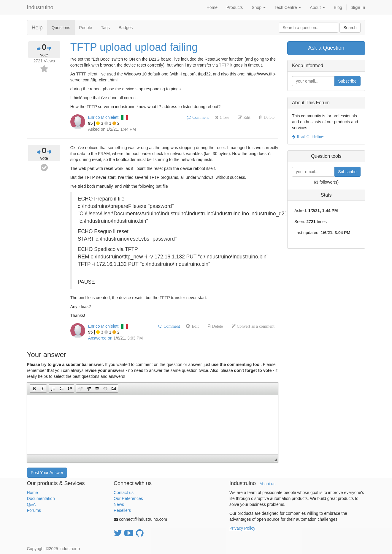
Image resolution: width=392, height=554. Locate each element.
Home (32, 493)
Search (350, 28)
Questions (61, 28)
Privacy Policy (242, 528)
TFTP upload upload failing (134, 47)
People (86, 28)
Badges (126, 28)
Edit (246, 117)
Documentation (41, 498)
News (119, 504)
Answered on (100, 338)
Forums (34, 510)
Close (224, 117)
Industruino (40, 7)
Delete (268, 117)
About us (268, 484)
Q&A (31, 504)
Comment (200, 117)
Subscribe (347, 81)
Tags (105, 28)
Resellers (122, 510)
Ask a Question (326, 48)
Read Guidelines (310, 137)
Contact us (124, 493)
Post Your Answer (47, 473)
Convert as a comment (255, 326)
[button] (34, 389)
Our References (128, 498)
